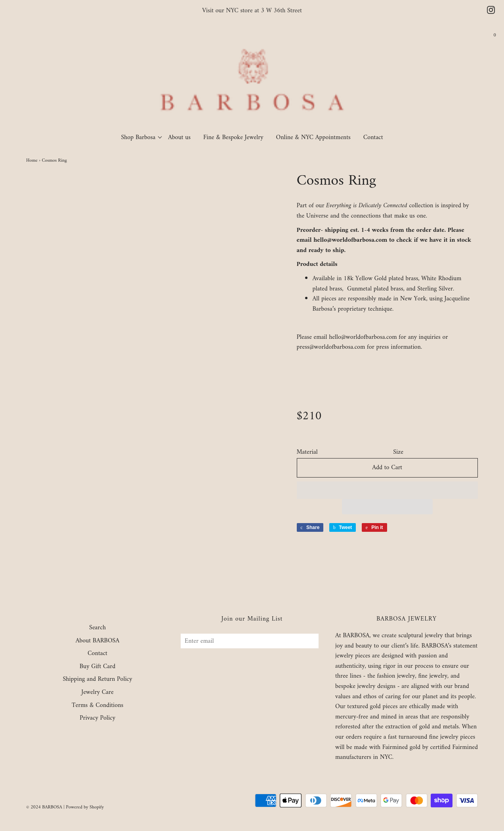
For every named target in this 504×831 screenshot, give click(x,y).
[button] (388, 490)
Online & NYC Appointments (313, 138)
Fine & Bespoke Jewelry (233, 138)
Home (32, 161)
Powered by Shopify (85, 807)
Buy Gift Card (97, 667)
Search (97, 628)
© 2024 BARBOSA (44, 807)
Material (307, 453)
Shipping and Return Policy (97, 680)
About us (179, 138)
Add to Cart (387, 468)
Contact (373, 138)
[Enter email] (250, 641)
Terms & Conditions (98, 706)
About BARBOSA (98, 641)
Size (398, 453)
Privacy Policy (97, 718)
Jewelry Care (97, 693)
